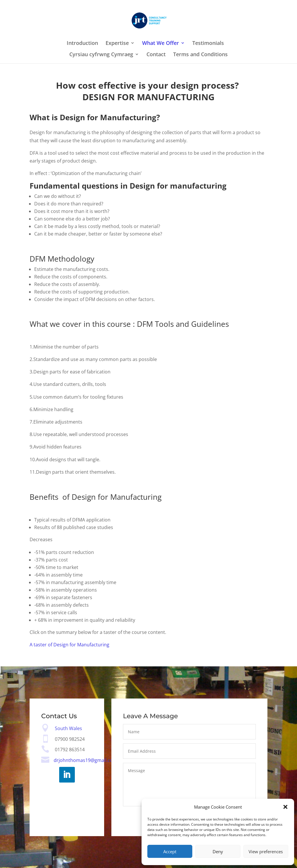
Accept (170, 851)
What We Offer (161, 44)
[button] (285, 807)
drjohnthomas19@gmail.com (85, 760)
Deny (218, 851)
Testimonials (208, 44)
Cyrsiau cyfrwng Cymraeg (101, 55)
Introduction (82, 44)
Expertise (117, 44)
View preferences (266, 851)
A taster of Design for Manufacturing (69, 645)
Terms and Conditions (200, 55)
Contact (156, 55)
